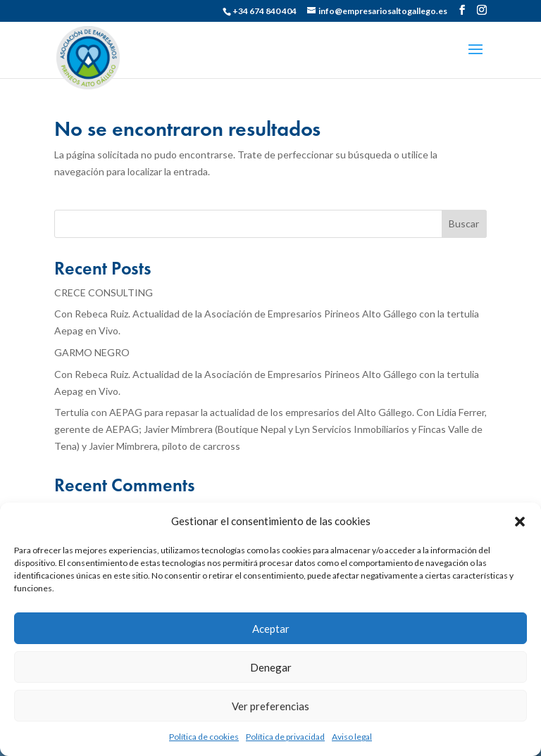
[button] (520, 522)
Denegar (271, 667)
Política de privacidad (285, 737)
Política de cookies (204, 737)
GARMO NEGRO (92, 352)
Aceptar (271, 629)
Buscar (464, 223)
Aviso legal (352, 737)
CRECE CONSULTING (104, 292)
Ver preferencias (270, 706)
